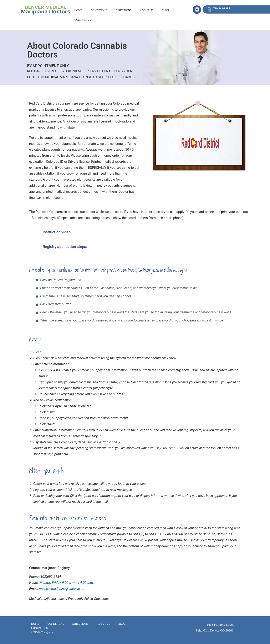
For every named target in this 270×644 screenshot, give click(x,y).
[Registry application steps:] (34, 249)
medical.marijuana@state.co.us (62, 589)
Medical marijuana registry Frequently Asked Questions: (69, 599)
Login (37, 352)
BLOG (165, 10)
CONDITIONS (99, 10)
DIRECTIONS (124, 10)
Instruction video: (57, 232)
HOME (78, 10)
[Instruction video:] (34, 235)
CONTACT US (83, 20)
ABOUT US (147, 10)
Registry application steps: (65, 247)
